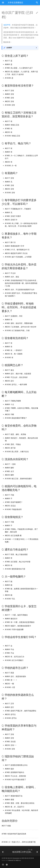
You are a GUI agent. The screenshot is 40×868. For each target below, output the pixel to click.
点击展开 (9, 48)
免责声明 (7, 25)
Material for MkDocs (15, 860)
